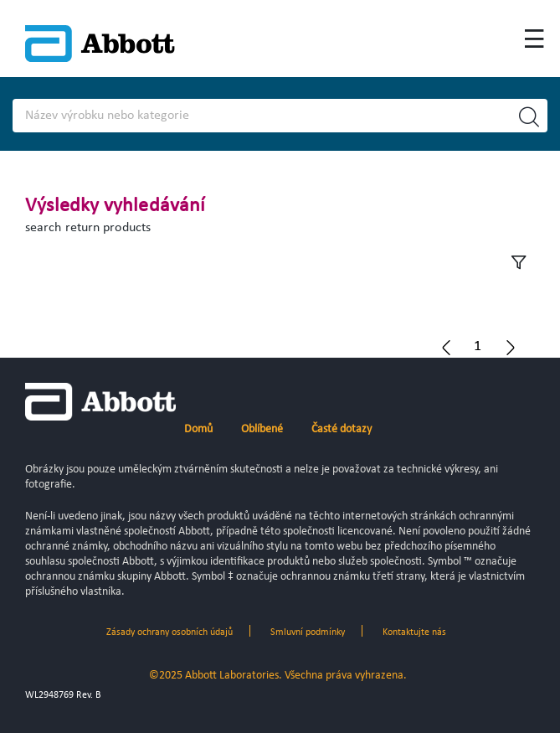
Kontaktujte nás (414, 632)
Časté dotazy (342, 429)
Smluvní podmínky (308, 632)
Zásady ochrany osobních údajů (170, 632)
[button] (478, 346)
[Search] (253, 116)
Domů (198, 429)
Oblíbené (262, 429)
